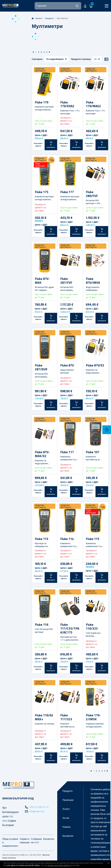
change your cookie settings (59, 865)
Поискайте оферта (38, 145)
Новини (66, 827)
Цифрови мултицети (40, 70)
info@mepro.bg (37, 811)
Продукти (49, 18)
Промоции (68, 800)
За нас (66, 818)
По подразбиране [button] (55, 59)
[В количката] (51, 145)
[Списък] (106, 59)
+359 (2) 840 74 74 (39, 807)
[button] (85, 6)
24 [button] (96, 59)
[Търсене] (58, 6)
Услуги (66, 809)
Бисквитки (68, 836)
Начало (37, 18)
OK (108, 863)
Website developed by (11, 855)
